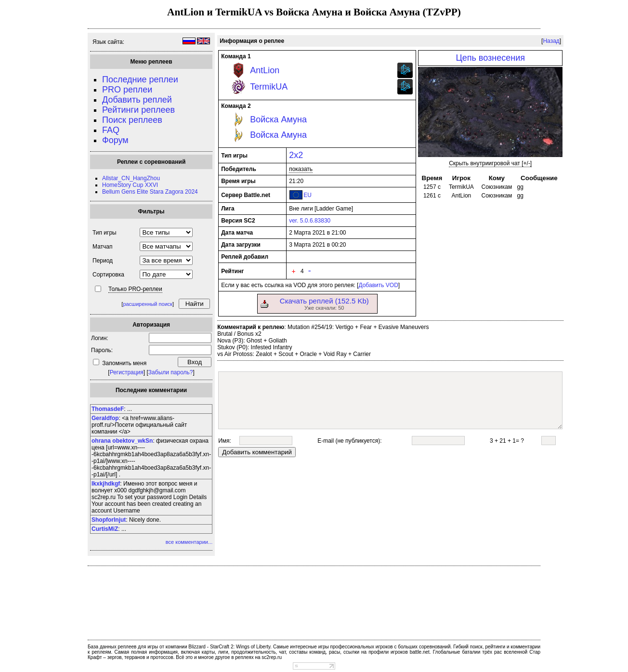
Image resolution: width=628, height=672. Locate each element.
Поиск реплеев (132, 120)
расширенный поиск (148, 304)
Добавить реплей (137, 100)
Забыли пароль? (171, 372)
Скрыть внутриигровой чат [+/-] (490, 163)
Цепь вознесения (490, 58)
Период (103, 261)
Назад (551, 41)
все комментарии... (189, 542)
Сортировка (108, 275)
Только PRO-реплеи (135, 289)
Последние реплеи (140, 79)
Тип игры (105, 233)
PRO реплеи (127, 90)
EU (307, 195)
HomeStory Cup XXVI (130, 185)
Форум (115, 140)
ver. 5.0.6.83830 (310, 221)
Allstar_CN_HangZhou (131, 178)
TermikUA (269, 87)
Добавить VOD (378, 285)
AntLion (265, 70)
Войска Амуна (278, 119)
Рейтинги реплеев (138, 110)
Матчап (102, 247)
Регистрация (127, 372)
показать (301, 169)
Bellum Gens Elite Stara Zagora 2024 (150, 192)
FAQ (111, 130)
